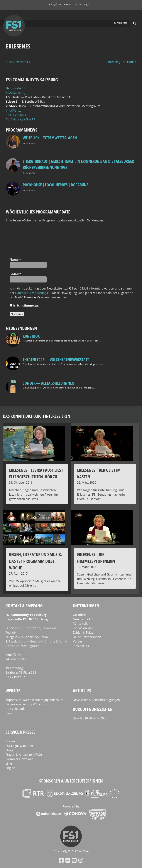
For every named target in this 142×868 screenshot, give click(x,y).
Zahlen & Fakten (84, 633)
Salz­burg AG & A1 (23, 119)
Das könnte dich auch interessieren (37, 416)
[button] (118, 23)
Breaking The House (122, 62)
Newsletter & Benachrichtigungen (96, 700)
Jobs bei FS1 (81, 646)
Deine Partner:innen (87, 637)
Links (9, 763)
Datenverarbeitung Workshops (27, 704)
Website (13, 690)
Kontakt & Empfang (24, 606)
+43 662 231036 (72, 4)
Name (15, 260)
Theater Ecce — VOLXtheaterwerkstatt (56, 359)
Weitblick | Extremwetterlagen (50, 138)
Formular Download (20, 759)
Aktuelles (82, 690)
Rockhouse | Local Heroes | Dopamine (55, 185)
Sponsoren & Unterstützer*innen (71, 781)
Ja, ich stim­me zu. (24, 305)
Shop (9, 750)
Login (9, 713)
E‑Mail (15, 274)
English (87, 4)
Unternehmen (86, 606)
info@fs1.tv (55, 4)
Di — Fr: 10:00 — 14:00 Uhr (91, 718)
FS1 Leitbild (81, 624)
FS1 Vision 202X (84, 628)
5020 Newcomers (18, 62)
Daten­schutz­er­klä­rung (31, 293)
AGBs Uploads (15, 709)
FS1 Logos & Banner (19, 746)
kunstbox (31, 336)
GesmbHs (80, 615)
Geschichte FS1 (83, 619)
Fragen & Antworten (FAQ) (24, 755)
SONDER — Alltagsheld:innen (49, 383)
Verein (77, 641)
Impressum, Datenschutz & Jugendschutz (34, 700)
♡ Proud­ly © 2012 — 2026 (71, 851)
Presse (10, 741)
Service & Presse (20, 732)
